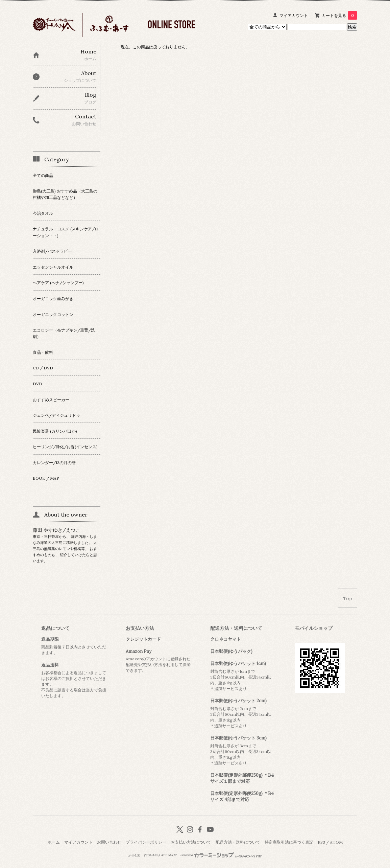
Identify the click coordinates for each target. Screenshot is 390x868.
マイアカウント (294, 15)
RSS (321, 842)
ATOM (336, 842)
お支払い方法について (191, 842)
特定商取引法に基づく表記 (289, 842)
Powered (221, 855)
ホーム (54, 842)
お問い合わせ (109, 842)
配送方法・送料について (238, 842)
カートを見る (339, 15)
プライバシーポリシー (146, 842)
